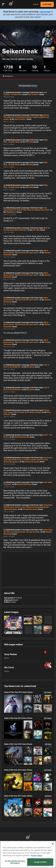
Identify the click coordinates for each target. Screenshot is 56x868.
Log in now (45, 12)
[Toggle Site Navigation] (3, 4)
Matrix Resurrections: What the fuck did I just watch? (26, 252)
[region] (28, 854)
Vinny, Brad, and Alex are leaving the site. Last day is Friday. (28, 531)
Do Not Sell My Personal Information (15, 862)
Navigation (8, 76)
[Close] (53, 844)
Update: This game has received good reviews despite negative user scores (26, 117)
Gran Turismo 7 (33, 94)
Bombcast (31, 367)
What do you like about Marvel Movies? (27, 229)
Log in (36, 4)
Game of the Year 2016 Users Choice (28, 770)
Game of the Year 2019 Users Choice (28, 744)
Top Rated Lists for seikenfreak (20, 686)
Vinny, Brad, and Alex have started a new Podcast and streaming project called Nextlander (28, 507)
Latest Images (11, 612)
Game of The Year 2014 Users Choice (28, 692)
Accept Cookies (40, 862)
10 (34, 67)
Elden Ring (29, 142)
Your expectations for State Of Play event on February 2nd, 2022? (26, 209)
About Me (9, 593)
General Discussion (22, 437)
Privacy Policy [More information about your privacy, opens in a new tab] (36, 856)
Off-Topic (36, 230)
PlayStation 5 (11, 212)
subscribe (47, 4)
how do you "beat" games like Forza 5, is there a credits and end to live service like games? (28, 460)
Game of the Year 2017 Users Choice (28, 796)
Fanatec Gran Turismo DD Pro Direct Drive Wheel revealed (26, 411)
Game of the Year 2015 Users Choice (28, 718)
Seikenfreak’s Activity (28, 86)
